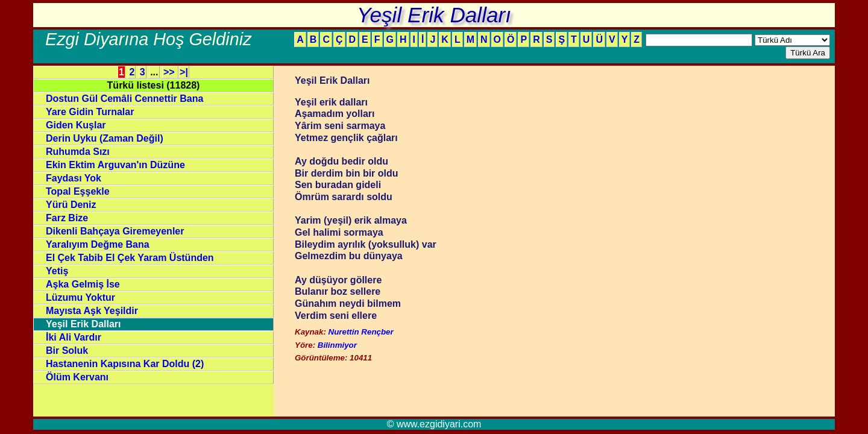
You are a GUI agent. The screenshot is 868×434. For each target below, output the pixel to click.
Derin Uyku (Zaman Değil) (105, 138)
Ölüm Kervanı (77, 377)
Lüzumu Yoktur (80, 297)
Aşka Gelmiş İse (83, 284)
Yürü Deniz (71, 205)
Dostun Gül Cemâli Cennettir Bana (124, 99)
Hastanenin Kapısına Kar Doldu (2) (125, 364)
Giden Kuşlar (76, 125)
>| (184, 72)
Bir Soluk (67, 351)
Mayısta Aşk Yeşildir (92, 311)
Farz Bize (67, 218)
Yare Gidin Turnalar (90, 112)
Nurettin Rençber (361, 332)
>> (170, 72)
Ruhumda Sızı (78, 152)
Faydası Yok (74, 178)
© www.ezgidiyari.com (434, 424)
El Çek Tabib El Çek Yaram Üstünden (130, 258)
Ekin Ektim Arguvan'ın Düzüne (115, 165)
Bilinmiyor (337, 345)
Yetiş (57, 271)
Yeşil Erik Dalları (83, 324)
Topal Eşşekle (78, 191)
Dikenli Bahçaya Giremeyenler (115, 231)
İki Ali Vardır (74, 337)
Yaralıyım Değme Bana (98, 244)
